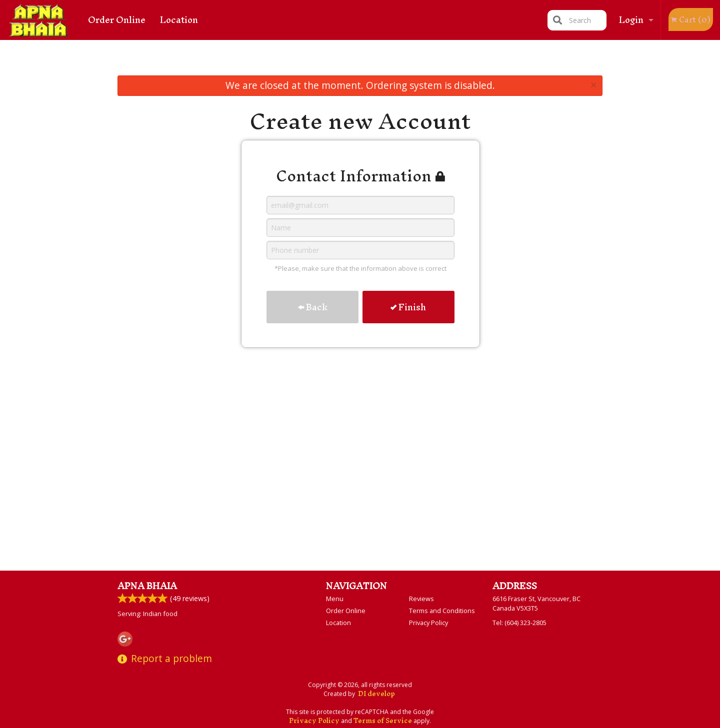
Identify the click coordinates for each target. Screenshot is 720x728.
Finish (408, 307)
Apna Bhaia (147, 586)
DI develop (376, 694)
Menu (335, 599)
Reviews (421, 599)
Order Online (117, 20)
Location (179, 20)
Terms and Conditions (442, 611)
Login (631, 20)
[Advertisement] (360, 60)
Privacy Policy (428, 623)
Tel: (519, 623)
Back (313, 307)
